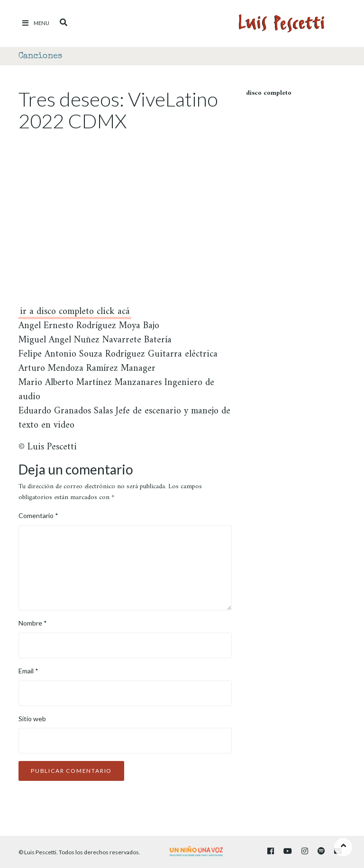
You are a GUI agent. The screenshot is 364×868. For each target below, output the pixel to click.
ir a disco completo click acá (75, 313)
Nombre (33, 623)
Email (28, 671)
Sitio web (32, 719)
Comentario (38, 515)
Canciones (40, 56)
